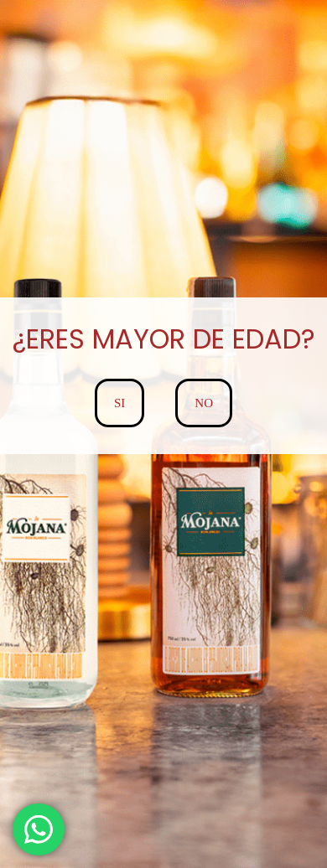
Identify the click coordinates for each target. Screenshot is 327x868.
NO (204, 403)
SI (119, 403)
